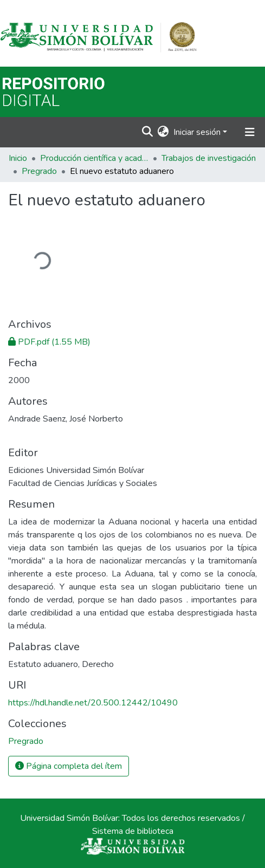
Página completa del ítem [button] (69, 766)
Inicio (18, 158)
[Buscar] (148, 132)
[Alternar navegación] (250, 132)
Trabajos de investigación (209, 158)
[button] (163, 132)
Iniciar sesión (197, 132)
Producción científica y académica (94, 158)
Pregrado (39, 171)
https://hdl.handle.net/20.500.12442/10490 (93, 703)
